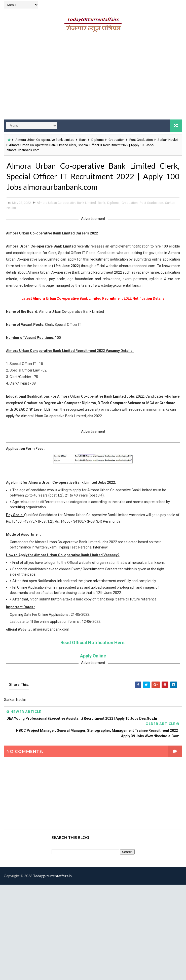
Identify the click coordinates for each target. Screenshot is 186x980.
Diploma (98, 140)
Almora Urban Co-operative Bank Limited (45, 140)
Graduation (117, 140)
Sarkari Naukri (168, 140)
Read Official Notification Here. (93, 644)
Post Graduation (141, 140)
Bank (83, 140)
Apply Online (93, 657)
